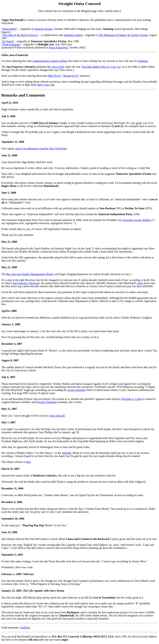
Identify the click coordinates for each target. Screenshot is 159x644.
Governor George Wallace (137, 220)
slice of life (58, 67)
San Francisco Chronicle (26, 283)
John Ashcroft (57, 416)
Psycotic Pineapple (47, 402)
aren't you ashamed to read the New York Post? (41, 149)
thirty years (44, 85)
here (28, 462)
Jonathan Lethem (73, 35)
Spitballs (67, 453)
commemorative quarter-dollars (50, 61)
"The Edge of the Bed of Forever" (20, 35)
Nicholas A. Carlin (132, 399)
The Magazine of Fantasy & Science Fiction (123, 35)
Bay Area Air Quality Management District (30, 274)
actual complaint (77, 390)
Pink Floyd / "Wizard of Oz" (64, 76)
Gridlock (25, 628)
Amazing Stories (43, 29)
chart (140, 283)
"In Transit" (8, 41)
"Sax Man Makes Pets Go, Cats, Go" (101, 67)
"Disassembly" (10, 29)
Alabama (143, 61)
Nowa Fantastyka (58, 47)
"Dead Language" (11, 44)
